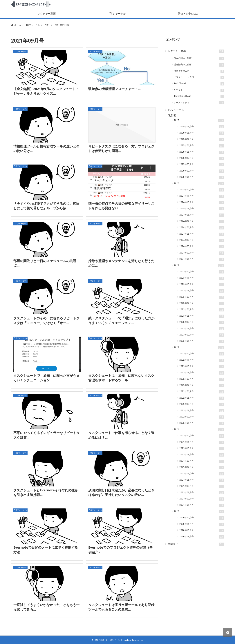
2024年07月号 (202, 221)
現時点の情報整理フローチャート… (114, 89)
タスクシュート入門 (199, 77)
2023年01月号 (202, 341)
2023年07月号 (202, 303)
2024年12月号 (202, 190)
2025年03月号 (202, 165)
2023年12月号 (202, 272)
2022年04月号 (202, 404)
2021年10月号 (202, 449)
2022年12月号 (202, 354)
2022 (199, 348)
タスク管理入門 (199, 71)
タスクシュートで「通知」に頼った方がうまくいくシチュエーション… (46, 378)
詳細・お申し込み (188, 14)
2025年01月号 (202, 177)
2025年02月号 (202, 171)
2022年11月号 (202, 360)
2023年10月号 (202, 285)
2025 (199, 121)
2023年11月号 (202, 278)
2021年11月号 (202, 442)
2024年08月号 (202, 215)
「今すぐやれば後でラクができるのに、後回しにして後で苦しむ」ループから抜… (46, 206)
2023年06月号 (202, 310)
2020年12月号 (202, 518)
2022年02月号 (202, 417)
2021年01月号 (202, 505)
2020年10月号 (202, 531)
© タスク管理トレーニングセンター (108, 640)
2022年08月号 (202, 379)
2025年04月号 (202, 158)
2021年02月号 (202, 499)
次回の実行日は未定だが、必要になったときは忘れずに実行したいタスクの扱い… (121, 492)
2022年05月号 (202, 398)
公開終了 (196, 544)
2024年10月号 (202, 203)
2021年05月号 (202, 480)
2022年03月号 (202, 411)
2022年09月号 (202, 373)
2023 (199, 266)
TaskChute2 (199, 84)
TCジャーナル (117, 14)
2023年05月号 (202, 316)
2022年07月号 (202, 385)
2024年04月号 (202, 240)
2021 (199, 430)
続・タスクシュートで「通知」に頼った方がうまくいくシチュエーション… (121, 320)
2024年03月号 (202, 247)
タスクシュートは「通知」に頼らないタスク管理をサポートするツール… (121, 378)
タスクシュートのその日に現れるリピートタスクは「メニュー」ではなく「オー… (46, 320)
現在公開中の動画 (199, 59)
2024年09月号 (202, 209)
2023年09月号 (202, 291)
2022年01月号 (202, 423)
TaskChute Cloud (199, 96)
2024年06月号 (202, 228)
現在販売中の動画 (199, 65)
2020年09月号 (202, 537)
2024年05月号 (202, 234)
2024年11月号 (202, 196)
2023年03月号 (202, 329)
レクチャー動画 (47, 14)
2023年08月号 (202, 297)
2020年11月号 (202, 524)
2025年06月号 (202, 146)
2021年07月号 (202, 467)
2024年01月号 (202, 259)
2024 (199, 184)
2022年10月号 (202, 367)
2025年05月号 (202, 152)
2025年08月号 (202, 133)
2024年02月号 (202, 253)
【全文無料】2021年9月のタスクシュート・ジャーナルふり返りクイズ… (46, 91)
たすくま (199, 90)
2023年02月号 (202, 335)
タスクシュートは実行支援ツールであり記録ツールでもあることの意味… (121, 607)
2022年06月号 (202, 392)
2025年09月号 (202, 127)
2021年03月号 (202, 493)
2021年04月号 (202, 486)
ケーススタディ (199, 103)
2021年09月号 (202, 455)
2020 (199, 512)
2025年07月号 (202, 139)
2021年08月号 (202, 461)
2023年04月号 (202, 322)
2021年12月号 (202, 436)
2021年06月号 (202, 474)
